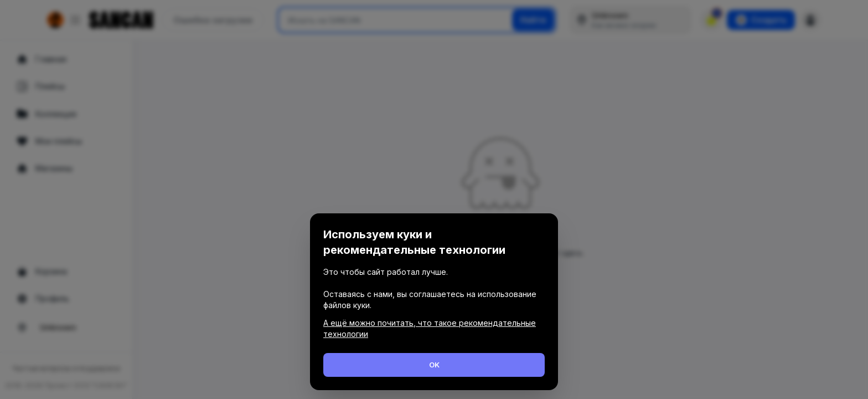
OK (434, 365)
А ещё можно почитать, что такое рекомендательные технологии (430, 328)
